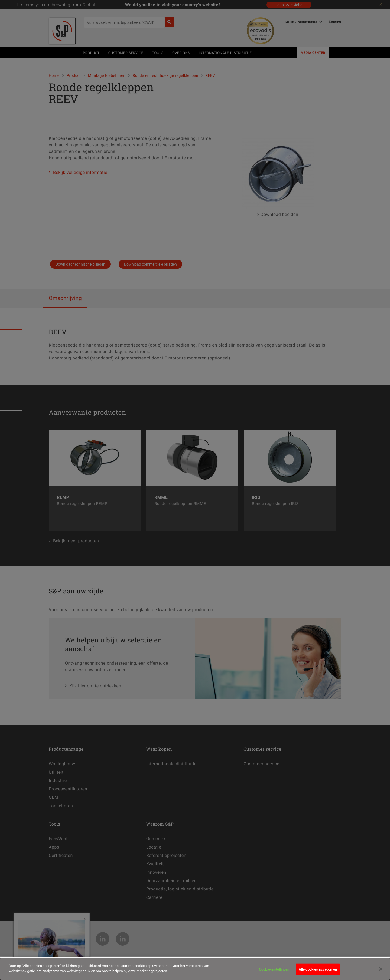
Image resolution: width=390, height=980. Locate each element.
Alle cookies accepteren (318, 970)
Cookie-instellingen (274, 970)
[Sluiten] (381, 969)
